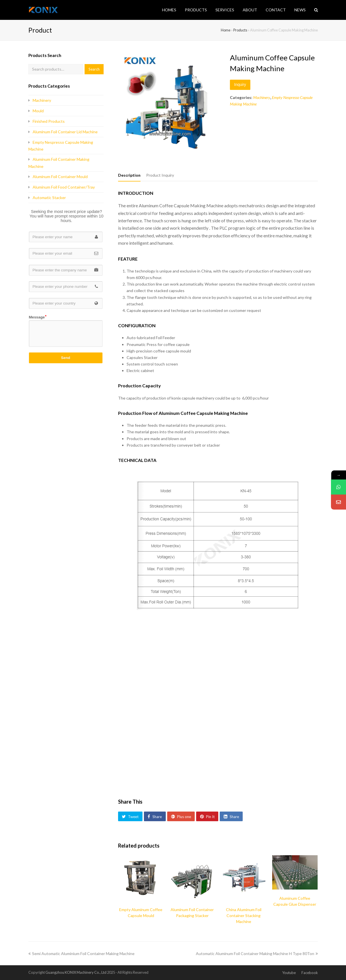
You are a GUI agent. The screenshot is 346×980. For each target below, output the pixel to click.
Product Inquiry (160, 175)
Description (129, 175)
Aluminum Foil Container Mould (60, 177)
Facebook (310, 973)
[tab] (129, 175)
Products (240, 30)
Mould (38, 111)
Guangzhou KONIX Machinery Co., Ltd (76, 972)
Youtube (289, 973)
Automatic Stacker (49, 198)
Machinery (262, 97)
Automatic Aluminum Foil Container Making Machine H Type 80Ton (257, 953)
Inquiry (240, 85)
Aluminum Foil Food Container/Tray (64, 187)
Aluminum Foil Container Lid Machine (65, 132)
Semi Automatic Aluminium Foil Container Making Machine (81, 953)
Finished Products (49, 121)
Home (226, 30)
